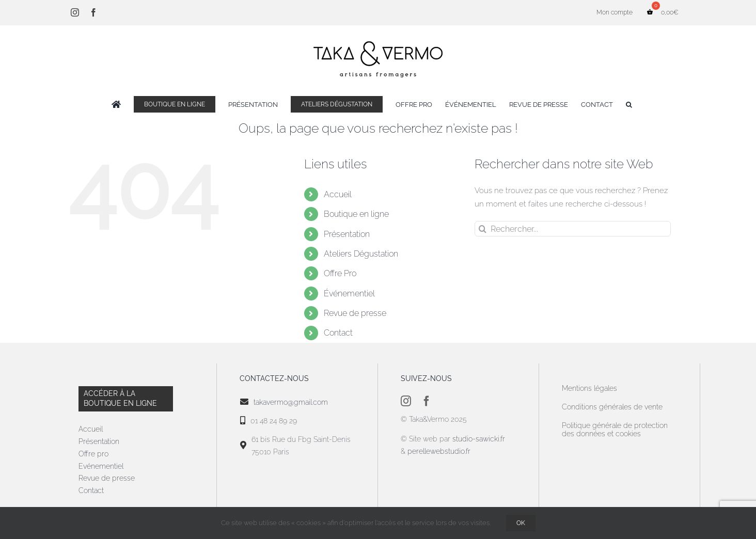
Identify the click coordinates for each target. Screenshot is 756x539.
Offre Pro (340, 273)
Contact (338, 333)
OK (521, 523)
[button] (629, 104)
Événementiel (349, 294)
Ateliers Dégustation (361, 254)
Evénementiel (101, 466)
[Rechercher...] (573, 229)
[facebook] (427, 401)
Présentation (347, 234)
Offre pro (93, 454)
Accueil (338, 194)
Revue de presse (355, 313)
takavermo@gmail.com (291, 402)
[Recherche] (482, 229)
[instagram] (406, 401)
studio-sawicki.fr (480, 439)
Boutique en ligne (356, 214)
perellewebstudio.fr (439, 451)
